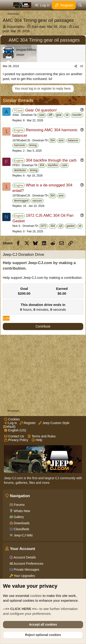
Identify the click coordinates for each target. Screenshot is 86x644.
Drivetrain (27, 115)
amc (61, 140)
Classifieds (21, 529)
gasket (71, 226)
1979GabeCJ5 (21, 140)
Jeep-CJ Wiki (23, 535)
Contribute (43, 326)
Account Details (24, 557)
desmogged (21, 201)
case (42, 115)
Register (28, 423)
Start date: (49, 27)
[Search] (80, 5)
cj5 (61, 226)
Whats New (21, 511)
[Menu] (7, 5)
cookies (36, 596)
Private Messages (26, 570)
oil (67, 115)
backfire (53, 165)
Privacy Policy (16, 440)
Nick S (16, 226)
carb (64, 165)
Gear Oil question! (41, 110)
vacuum (37, 201)
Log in (11, 423)
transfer (77, 115)
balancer (73, 140)
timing (33, 145)
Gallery (18, 517)
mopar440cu (16, 27)
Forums (19, 505)
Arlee (16, 115)
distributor (20, 170)
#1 (82, 66)
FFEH (16, 165)
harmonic (20, 145)
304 (52, 140)
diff (50, 115)
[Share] (76, 66)
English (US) (15, 430)
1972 (43, 226)
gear (59, 115)
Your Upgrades (24, 576)
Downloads (21, 523)
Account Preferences (28, 564)
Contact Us (14, 436)
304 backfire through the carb (51, 160)
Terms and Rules (42, 436)
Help (37, 440)
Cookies (12, 419)
